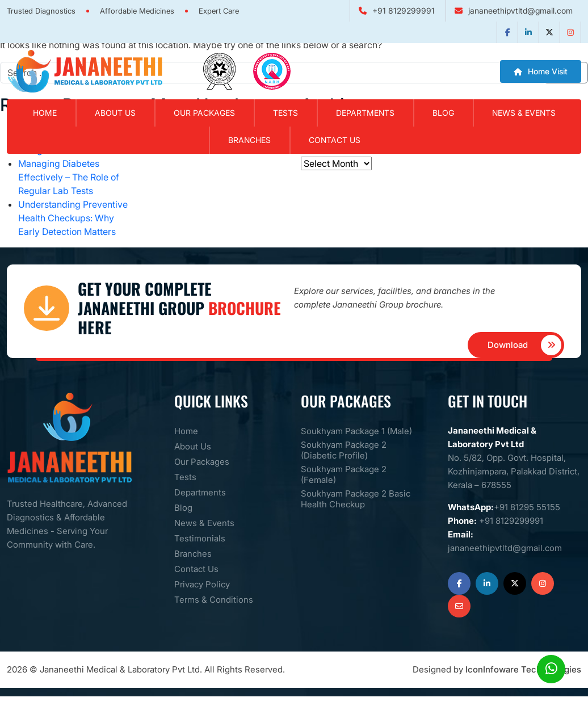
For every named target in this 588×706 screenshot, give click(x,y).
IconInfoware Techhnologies (523, 669)
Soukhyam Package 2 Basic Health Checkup (356, 499)
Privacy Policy (202, 584)
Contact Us (335, 140)
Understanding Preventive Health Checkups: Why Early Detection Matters (73, 218)
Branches (249, 140)
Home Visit (541, 71)
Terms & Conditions (214, 600)
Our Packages (204, 113)
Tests (285, 113)
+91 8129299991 (404, 10)
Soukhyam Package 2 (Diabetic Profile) (344, 450)
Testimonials (200, 538)
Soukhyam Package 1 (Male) (356, 431)
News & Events (524, 113)
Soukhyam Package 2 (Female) (344, 474)
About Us (193, 446)
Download (525, 345)
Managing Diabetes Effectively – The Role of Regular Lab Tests (69, 177)
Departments (365, 113)
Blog (443, 113)
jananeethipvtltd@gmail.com (520, 10)
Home (45, 113)
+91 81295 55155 (527, 507)
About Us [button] (115, 113)
